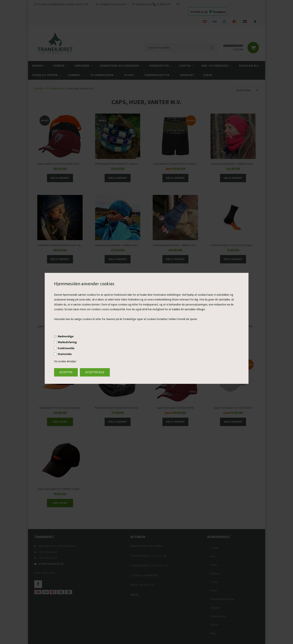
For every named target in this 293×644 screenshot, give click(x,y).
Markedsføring (67, 342)
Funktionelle (66, 348)
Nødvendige (66, 336)
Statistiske (65, 354)
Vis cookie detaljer (65, 362)
